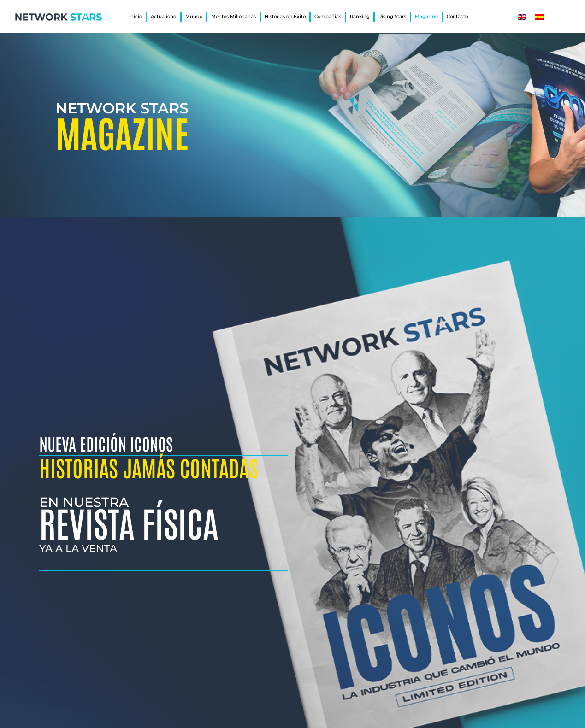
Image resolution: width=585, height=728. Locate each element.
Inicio (136, 16)
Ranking (360, 16)
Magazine (426, 16)
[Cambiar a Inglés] (522, 17)
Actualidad (164, 16)
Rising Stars (392, 16)
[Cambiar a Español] (539, 17)
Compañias (328, 16)
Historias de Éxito (285, 16)
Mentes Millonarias (233, 16)
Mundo (194, 16)
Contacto (457, 16)
